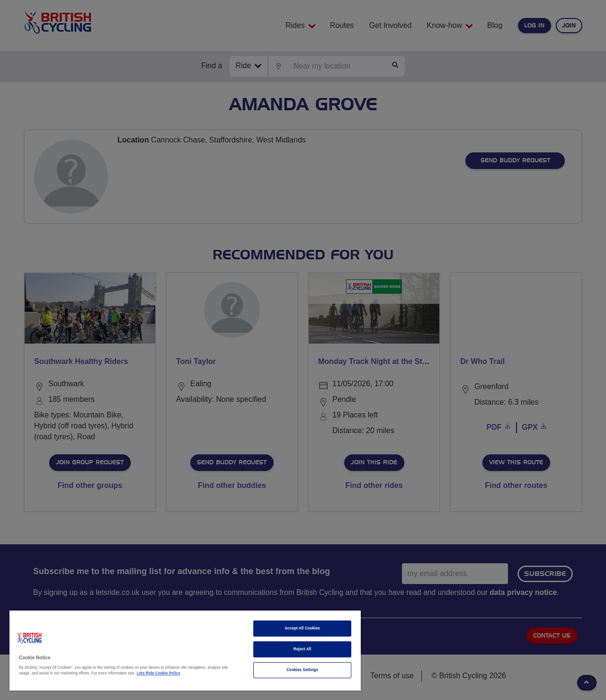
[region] (185, 651)
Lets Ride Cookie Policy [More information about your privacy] (159, 673)
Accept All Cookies (302, 628)
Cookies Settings (302, 670)
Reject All (303, 649)
